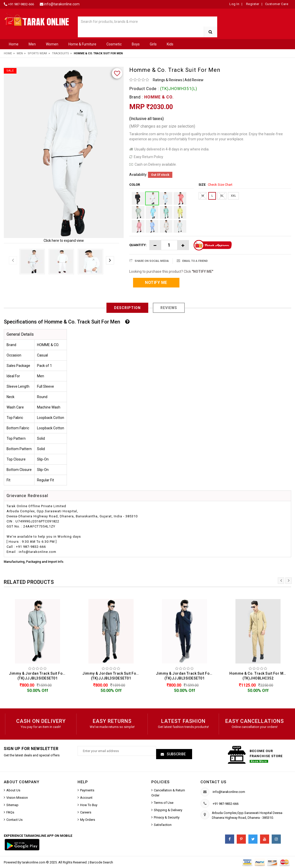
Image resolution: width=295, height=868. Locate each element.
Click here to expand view (64, 241)
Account (86, 798)
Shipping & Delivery (168, 810)
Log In (234, 4)
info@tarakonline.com (62, 4)
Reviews (169, 308)
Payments (87, 790)
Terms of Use (164, 803)
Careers (86, 812)
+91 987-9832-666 (21, 4)
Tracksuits (60, 53)
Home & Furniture (82, 44)
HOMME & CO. (159, 97)
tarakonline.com (34, 862)
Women (52, 44)
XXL (233, 196)
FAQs (10, 812)
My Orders (88, 820)
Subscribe (176, 754)
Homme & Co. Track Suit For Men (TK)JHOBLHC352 (259, 676)
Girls (153, 44)
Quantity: (138, 245)
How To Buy (89, 805)
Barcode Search (101, 862)
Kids (170, 44)
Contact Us (14, 820)
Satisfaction (163, 825)
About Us (13, 790)
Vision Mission (17, 798)
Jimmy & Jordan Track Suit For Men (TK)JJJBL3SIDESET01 (39, 676)
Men (32, 44)
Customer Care (277, 4)
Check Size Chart (220, 185)
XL (222, 196)
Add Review (194, 80)
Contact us (213, 782)
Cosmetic (114, 44)
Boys (136, 44)
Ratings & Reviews (168, 80)
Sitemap (12, 805)
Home (14, 44)
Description (127, 308)
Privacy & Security (167, 817)
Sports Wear (37, 53)
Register (252, 4)
